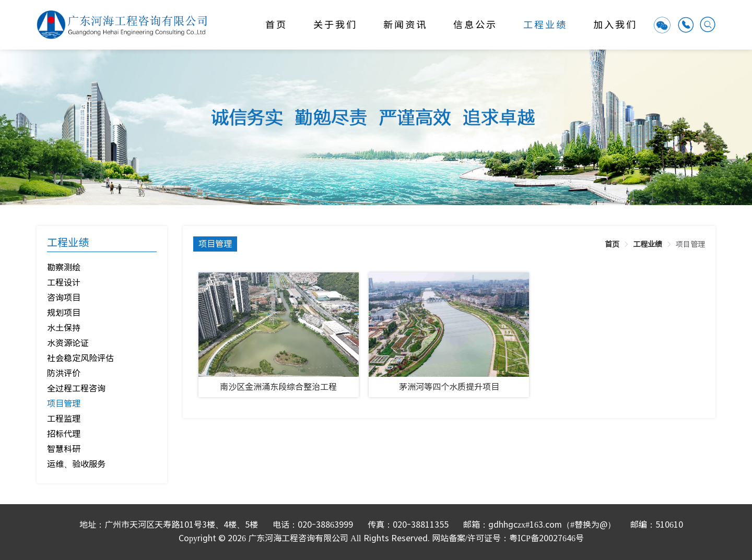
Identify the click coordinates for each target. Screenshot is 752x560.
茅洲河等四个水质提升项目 (449, 387)
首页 (276, 25)
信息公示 (475, 25)
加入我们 (615, 25)
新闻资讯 (405, 25)
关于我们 (335, 25)
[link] (612, 244)
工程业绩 (545, 25)
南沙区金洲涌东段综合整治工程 (278, 387)
